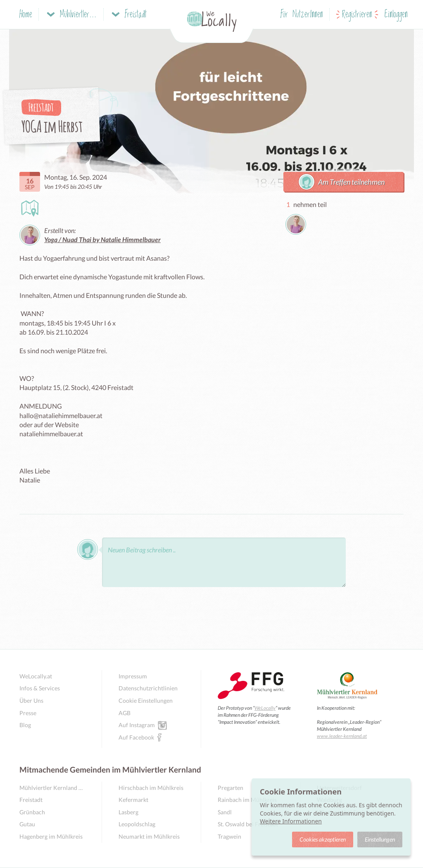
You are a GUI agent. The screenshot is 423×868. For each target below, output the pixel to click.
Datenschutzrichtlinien (148, 688)
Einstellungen (380, 839)
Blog (25, 725)
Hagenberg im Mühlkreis (51, 836)
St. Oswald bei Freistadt (248, 824)
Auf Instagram (137, 725)
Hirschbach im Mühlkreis (151, 788)
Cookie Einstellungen (146, 700)
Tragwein (229, 836)
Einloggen (396, 15)
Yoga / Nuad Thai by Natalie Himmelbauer (102, 239)
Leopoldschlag (137, 824)
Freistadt (31, 800)
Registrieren (357, 15)
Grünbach (32, 812)
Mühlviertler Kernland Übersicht (52, 788)
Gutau (27, 824)
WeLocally (265, 708)
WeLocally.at (36, 676)
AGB (125, 713)
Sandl (225, 812)
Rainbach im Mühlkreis (247, 800)
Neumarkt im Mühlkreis (149, 836)
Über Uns (31, 700)
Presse (28, 713)
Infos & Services (40, 688)
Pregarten (231, 788)
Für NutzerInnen (302, 15)
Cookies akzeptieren (323, 839)
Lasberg (128, 812)
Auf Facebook (136, 737)
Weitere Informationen (291, 821)
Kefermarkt (133, 800)
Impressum (133, 676)
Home (26, 15)
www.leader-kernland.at (342, 736)
